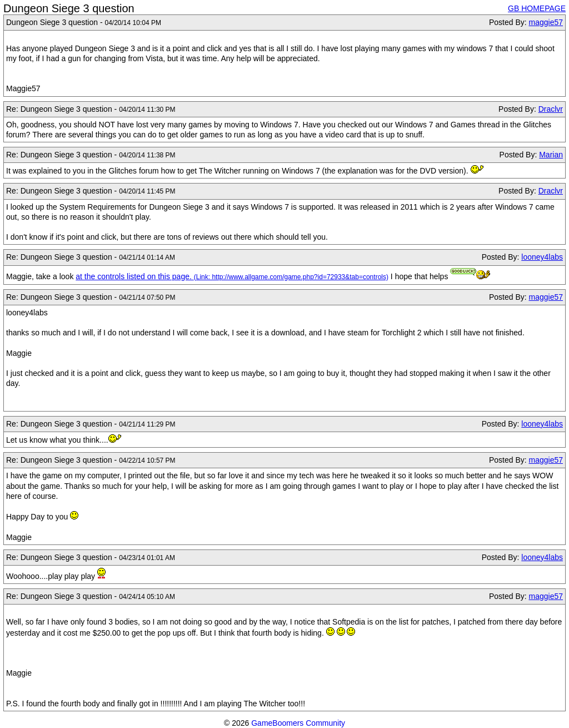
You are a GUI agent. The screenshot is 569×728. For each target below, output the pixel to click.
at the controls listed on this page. (134, 276)
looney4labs (542, 257)
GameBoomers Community (298, 723)
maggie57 (546, 22)
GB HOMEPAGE (537, 8)
